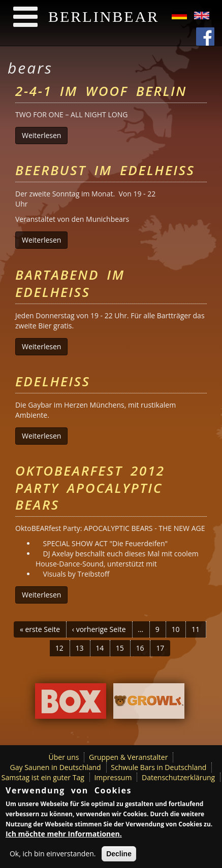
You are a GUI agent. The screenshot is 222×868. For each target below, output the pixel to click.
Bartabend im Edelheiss (70, 283)
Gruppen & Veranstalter (128, 757)
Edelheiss (53, 381)
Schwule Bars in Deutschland (158, 767)
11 (196, 629)
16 (140, 648)
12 (59, 648)
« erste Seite (40, 629)
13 (80, 648)
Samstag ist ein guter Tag (43, 777)
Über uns (64, 757)
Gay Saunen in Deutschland (56, 767)
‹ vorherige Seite (99, 629)
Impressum (113, 777)
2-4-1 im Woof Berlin (101, 91)
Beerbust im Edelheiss (105, 170)
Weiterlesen (45, 135)
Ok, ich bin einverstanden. (53, 856)
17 (160, 648)
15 (120, 648)
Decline (119, 856)
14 (100, 648)
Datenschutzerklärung (178, 777)
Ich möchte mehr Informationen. (64, 836)
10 (175, 629)
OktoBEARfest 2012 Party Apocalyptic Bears (90, 488)
